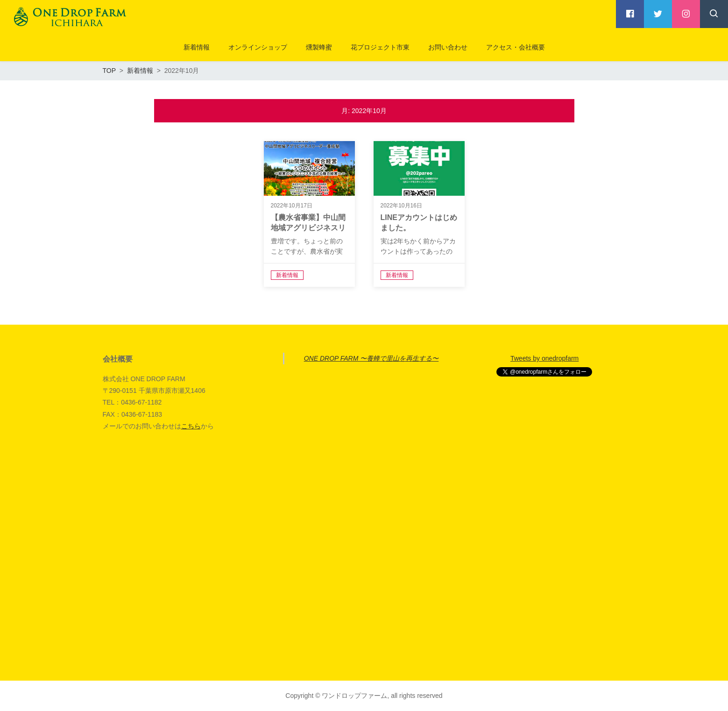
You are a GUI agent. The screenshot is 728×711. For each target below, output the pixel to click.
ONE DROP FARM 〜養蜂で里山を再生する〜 (371, 358)
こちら (191, 426)
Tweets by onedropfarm (544, 358)
